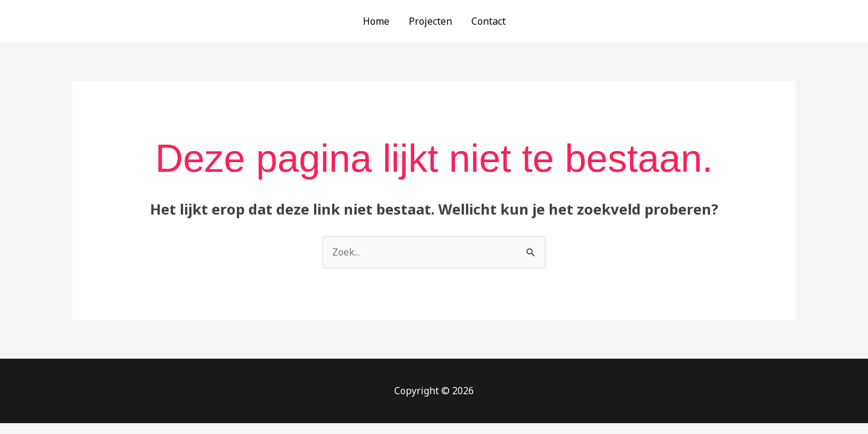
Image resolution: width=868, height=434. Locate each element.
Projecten (430, 21)
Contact (489, 21)
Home (376, 21)
